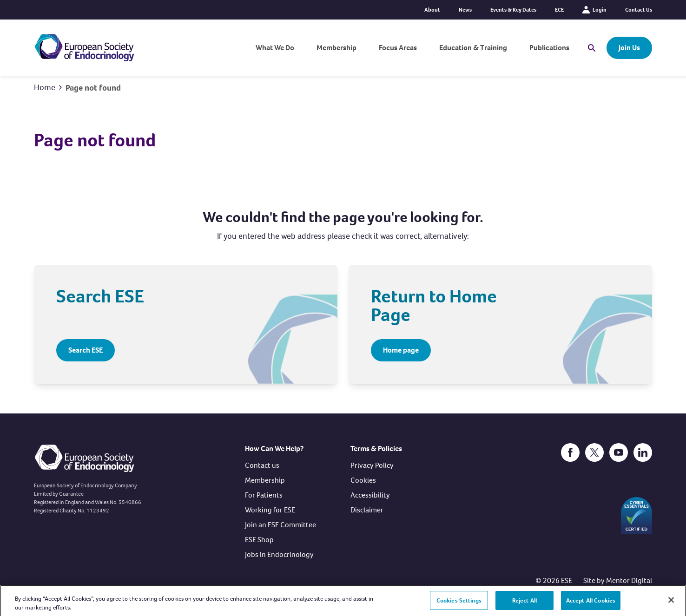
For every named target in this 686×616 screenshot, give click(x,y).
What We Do (275, 48)
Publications (549, 48)
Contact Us (639, 10)
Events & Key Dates (513, 10)
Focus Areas (398, 48)
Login (594, 10)
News (465, 10)
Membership (336, 48)
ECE (559, 10)
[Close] (671, 604)
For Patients (264, 495)
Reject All (524, 604)
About (432, 10)
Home (45, 87)
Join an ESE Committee (280, 525)
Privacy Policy (372, 465)
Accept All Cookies (591, 604)
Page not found (93, 88)
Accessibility (370, 495)
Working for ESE (270, 510)
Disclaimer (367, 510)
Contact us (262, 465)
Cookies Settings (459, 604)
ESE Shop (259, 540)
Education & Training (473, 48)
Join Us (629, 48)
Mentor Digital (629, 580)
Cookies (363, 480)
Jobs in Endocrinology (279, 554)
